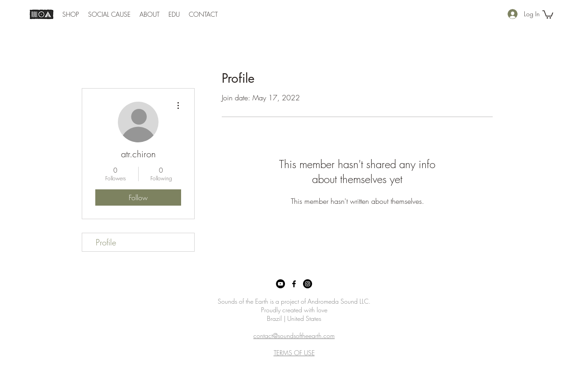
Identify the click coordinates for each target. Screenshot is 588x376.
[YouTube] (280, 284)
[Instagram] (308, 284)
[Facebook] (294, 284)
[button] (71, 14)
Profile (106, 242)
